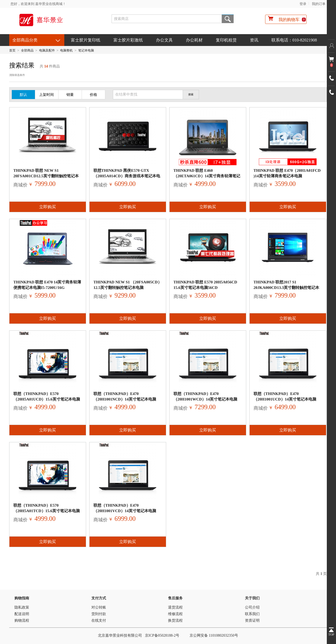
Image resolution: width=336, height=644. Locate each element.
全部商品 (27, 50)
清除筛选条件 (17, 75)
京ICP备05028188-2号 (162, 635)
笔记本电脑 (86, 50)
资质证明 (252, 620)
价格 (93, 95)
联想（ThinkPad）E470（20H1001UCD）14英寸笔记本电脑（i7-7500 (285, 399)
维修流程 (175, 614)
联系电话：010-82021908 (294, 40)
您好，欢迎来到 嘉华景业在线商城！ (38, 4)
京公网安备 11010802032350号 (214, 635)
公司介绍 (252, 607)
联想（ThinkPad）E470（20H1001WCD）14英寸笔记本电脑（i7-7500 (205, 399)
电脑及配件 (47, 50)
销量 (70, 95)
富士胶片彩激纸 (128, 40)
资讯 (254, 40)
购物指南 (22, 598)
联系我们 (252, 614)
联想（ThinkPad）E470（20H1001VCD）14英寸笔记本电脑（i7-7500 (125, 511)
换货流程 (175, 620)
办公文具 (164, 40)
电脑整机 (66, 50)
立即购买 (48, 207)
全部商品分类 (25, 40)
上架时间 (46, 95)
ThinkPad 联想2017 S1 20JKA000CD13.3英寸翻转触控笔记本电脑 (286, 288)
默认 (23, 95)
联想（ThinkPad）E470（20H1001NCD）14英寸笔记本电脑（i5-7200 (125, 399)
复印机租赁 (226, 40)
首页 (12, 50)
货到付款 (99, 614)
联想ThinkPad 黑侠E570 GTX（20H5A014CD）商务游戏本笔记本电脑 (127, 176)
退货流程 (175, 607)
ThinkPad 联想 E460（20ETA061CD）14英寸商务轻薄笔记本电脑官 (207, 176)
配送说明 (22, 614)
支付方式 (99, 598)
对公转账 (99, 607)
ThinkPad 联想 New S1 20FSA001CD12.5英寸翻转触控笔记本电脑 (46, 176)
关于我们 (252, 598)
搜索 (228, 19)
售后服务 (175, 598)
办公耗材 (194, 40)
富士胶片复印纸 (86, 40)
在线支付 (99, 620)
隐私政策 (22, 607)
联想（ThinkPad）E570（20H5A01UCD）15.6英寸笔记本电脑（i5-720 (47, 399)
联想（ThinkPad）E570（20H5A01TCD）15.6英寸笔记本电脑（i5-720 (47, 511)
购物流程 (22, 620)
